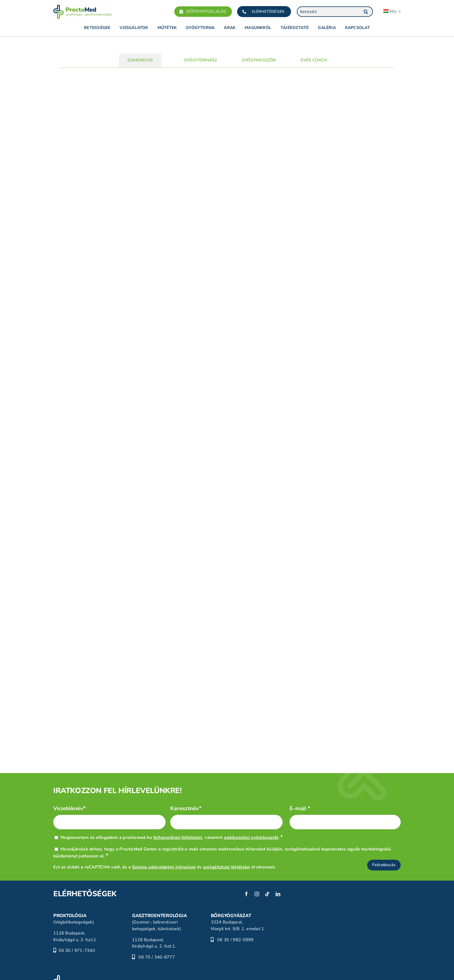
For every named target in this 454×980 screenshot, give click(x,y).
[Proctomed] (82, 7)
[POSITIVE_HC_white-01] (269, 969)
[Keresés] (366, 12)
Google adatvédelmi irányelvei (164, 836)
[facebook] (246, 863)
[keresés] (335, 12)
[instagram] (257, 863)
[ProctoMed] (74, 947)
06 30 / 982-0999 (235, 908)
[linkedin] (278, 863)
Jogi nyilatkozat (120, 964)
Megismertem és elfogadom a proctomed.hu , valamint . (172, 806)
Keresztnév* (186, 778)
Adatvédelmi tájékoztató (75, 971)
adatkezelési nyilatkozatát (251, 806)
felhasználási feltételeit (178, 806)
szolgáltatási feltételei (227, 836)
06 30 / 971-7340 (77, 919)
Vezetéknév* (69, 778)
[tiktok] (267, 863)
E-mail (300, 778)
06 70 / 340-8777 (157, 926)
